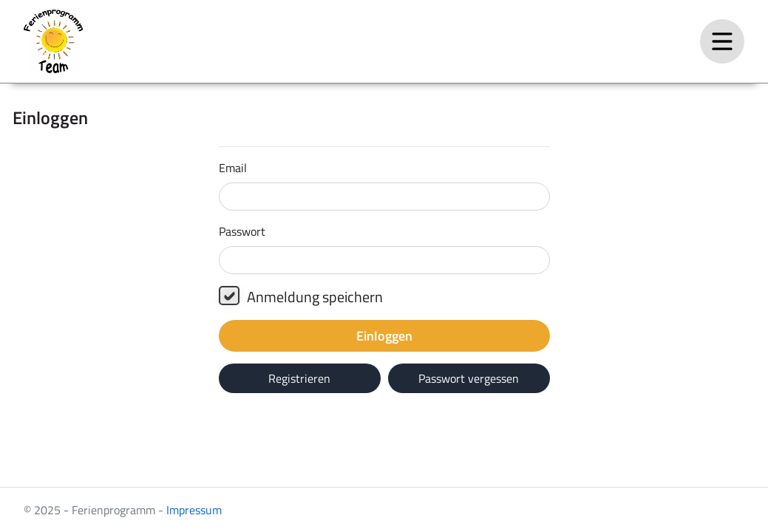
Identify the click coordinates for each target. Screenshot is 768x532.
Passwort (242, 231)
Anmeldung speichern (301, 297)
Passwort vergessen (469, 378)
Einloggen (384, 336)
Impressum (194, 510)
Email (233, 168)
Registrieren (299, 378)
